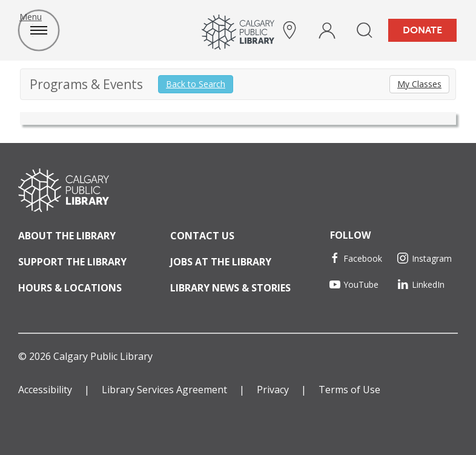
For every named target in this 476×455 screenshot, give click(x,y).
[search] (365, 30)
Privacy (273, 390)
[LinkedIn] (428, 284)
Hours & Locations (70, 288)
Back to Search (196, 84)
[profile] (327, 30)
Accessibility (45, 390)
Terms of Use (349, 390)
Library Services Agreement (164, 390)
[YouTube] (360, 284)
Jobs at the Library (221, 262)
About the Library (67, 236)
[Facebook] (360, 258)
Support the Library (72, 262)
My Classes (419, 84)
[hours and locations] (289, 30)
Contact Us (202, 236)
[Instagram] (428, 258)
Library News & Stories (230, 288)
